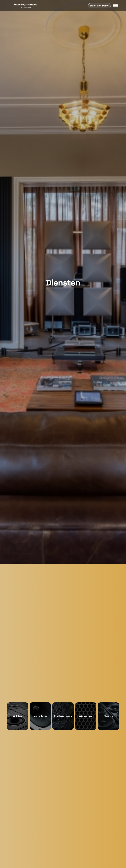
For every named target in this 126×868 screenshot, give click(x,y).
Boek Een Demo (99, 6)
